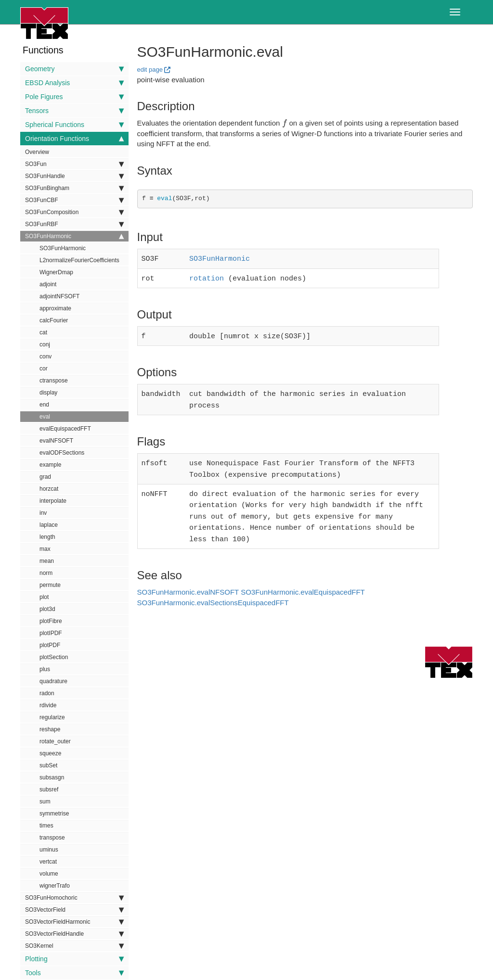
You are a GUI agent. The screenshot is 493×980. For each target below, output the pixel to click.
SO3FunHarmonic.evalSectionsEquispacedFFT (213, 591)
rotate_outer (55, 741)
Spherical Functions (74, 125)
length (47, 537)
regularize (52, 717)
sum (45, 802)
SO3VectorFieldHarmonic (74, 922)
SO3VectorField (74, 910)
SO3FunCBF (74, 200)
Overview (37, 152)
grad (45, 477)
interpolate (53, 501)
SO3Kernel (74, 946)
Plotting (74, 959)
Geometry (74, 69)
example (50, 465)
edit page (150, 70)
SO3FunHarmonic (74, 236)
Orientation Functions (74, 139)
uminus (49, 850)
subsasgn (52, 777)
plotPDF (50, 645)
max (45, 549)
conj (45, 344)
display (48, 393)
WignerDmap (56, 272)
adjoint (48, 284)
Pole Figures (74, 97)
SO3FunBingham (74, 188)
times (46, 826)
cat (43, 332)
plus (45, 669)
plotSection (54, 657)
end (44, 405)
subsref (49, 789)
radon (47, 693)
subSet (48, 765)
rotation (207, 277)
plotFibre (51, 621)
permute (50, 585)
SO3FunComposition (74, 212)
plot (44, 597)
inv (43, 513)
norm (46, 573)
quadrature (53, 681)
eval (45, 417)
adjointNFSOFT (59, 296)
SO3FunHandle (74, 176)
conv (45, 356)
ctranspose (54, 381)
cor (44, 369)
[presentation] (285, 123)
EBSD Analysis (74, 83)
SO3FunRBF (74, 224)
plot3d (47, 609)
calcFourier (54, 320)
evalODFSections (62, 453)
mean (47, 561)
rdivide (48, 705)
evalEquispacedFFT (65, 429)
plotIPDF (51, 633)
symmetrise (54, 814)
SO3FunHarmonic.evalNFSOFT (188, 580)
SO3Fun (74, 164)
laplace (49, 525)
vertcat (48, 862)
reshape (50, 729)
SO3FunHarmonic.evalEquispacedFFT (303, 580)
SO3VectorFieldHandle (74, 934)
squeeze (50, 753)
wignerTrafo (55, 886)
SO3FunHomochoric (74, 898)
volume (49, 874)
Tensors (74, 111)
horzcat (49, 489)
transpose (52, 838)
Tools (74, 973)
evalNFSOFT (56, 441)
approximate (55, 308)
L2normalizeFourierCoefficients (79, 260)
